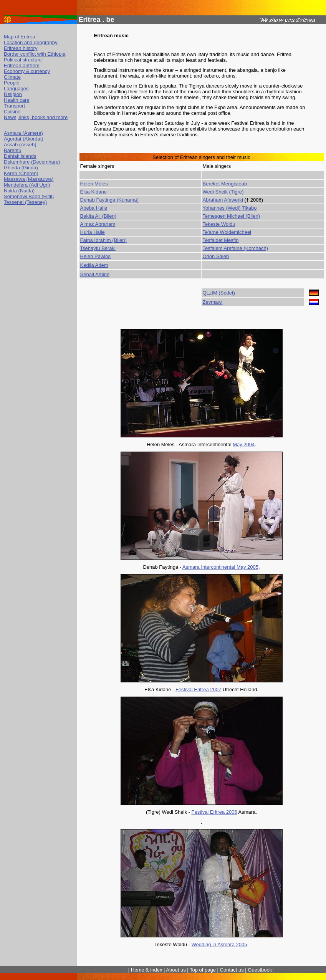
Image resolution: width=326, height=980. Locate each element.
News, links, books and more (36, 117)
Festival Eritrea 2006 (214, 812)
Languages (16, 89)
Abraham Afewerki (223, 200)
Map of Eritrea (20, 37)
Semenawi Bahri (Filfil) (29, 196)
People (12, 83)
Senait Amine (95, 274)
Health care (17, 100)
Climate (12, 77)
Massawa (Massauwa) (29, 179)
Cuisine (12, 112)
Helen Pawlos (96, 256)
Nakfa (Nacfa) (19, 191)
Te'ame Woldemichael (227, 232)
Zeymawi (212, 302)
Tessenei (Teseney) (25, 202)
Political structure (23, 60)
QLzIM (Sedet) (219, 293)
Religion (13, 94)
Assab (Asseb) (20, 145)
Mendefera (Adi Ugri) (27, 185)
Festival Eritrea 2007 (198, 689)
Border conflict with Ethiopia (35, 54)
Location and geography (31, 42)
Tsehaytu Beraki (98, 248)
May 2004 (244, 444)
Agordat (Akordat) (24, 139)
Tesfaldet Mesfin (220, 240)
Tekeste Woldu (219, 224)
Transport (14, 106)
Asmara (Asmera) (23, 133)
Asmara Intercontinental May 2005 (220, 567)
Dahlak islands (20, 156)
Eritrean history (21, 48)
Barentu (13, 150)
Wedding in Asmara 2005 (219, 944)
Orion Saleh (216, 256)
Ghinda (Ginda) (21, 168)
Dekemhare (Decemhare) (32, 162)
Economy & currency (27, 71)
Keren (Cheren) (21, 173)
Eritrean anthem (22, 65)
